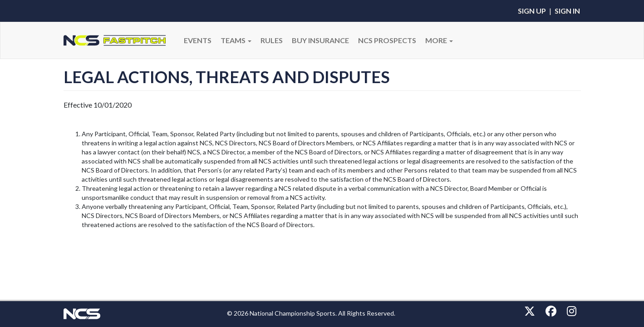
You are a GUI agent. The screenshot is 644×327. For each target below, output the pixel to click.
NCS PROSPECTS (387, 40)
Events (198, 40)
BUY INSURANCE (320, 40)
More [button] (439, 40)
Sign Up (532, 11)
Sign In (567, 11)
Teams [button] (236, 40)
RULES (272, 40)
